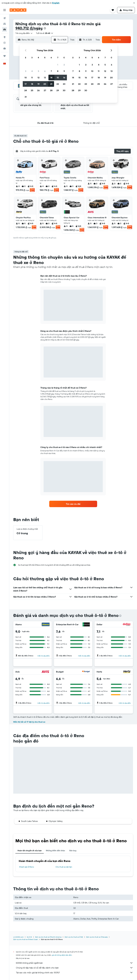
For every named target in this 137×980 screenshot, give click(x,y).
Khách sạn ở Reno (27, 867)
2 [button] (64, 65)
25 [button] (32, 90)
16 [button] (64, 78)
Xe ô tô (29, 937)
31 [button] (26, 97)
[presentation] (45, 28)
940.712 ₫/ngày (29, 28)
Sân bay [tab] (73, 851)
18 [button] (32, 84)
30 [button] (64, 90)
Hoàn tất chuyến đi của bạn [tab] (30, 851)
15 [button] (58, 78)
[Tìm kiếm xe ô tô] (5, 29)
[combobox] (24, 33)
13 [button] (45, 78)
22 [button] (58, 84)
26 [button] (38, 90)
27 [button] (45, 90)
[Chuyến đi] (5, 56)
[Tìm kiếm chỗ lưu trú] (5, 24)
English (56, 3)
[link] (73, 504)
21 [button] (51, 84)
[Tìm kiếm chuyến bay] (5, 18)
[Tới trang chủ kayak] (18, 10)
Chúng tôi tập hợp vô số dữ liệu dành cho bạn (74, 968)
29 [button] (58, 90)
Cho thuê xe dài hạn (64, 867)
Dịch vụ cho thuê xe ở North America (48, 937)
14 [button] (51, 78)
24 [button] (26, 90)
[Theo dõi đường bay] (5, 43)
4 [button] (32, 71)
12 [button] (38, 78)
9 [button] (64, 71)
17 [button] (26, 84)
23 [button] (64, 84)
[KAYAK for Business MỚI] (5, 48)
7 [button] (51, 71)
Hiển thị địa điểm (44, 656)
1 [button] (58, 65)
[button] (134, 3)
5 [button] (38, 71)
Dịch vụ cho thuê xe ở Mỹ (74, 937)
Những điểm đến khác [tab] (55, 851)
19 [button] (38, 84)
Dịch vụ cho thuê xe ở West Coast (25, 939)
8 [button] (58, 71)
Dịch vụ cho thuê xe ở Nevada (97, 937)
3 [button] (26, 71)
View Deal (32, 190)
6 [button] (45, 71)
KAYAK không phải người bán (74, 963)
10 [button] (26, 78)
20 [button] (45, 84)
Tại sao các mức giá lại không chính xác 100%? (74, 973)
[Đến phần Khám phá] (5, 37)
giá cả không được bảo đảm (62, 955)
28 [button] (51, 90)
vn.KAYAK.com (18, 937)
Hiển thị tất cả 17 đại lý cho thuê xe (29, 722)
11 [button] (32, 78)
